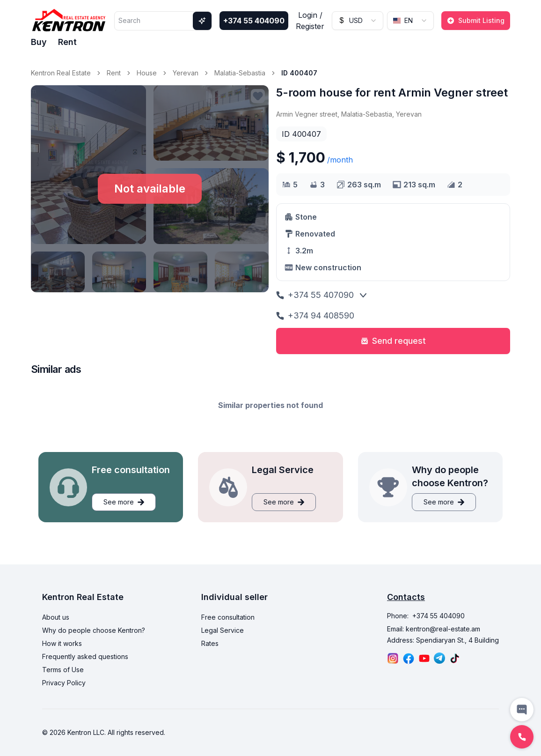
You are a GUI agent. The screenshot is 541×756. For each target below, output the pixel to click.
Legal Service (223, 630)
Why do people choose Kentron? (94, 630)
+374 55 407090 (315, 295)
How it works (62, 643)
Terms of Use (63, 670)
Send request (393, 341)
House (147, 73)
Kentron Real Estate (61, 73)
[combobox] (358, 21)
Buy (39, 42)
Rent (67, 42)
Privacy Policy (64, 683)
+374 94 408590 (315, 315)
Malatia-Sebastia (240, 73)
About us (56, 617)
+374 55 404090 (254, 21)
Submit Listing (476, 20)
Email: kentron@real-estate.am (434, 629)
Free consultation (228, 617)
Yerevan (186, 73)
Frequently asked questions (85, 656)
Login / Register (310, 21)
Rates (210, 643)
